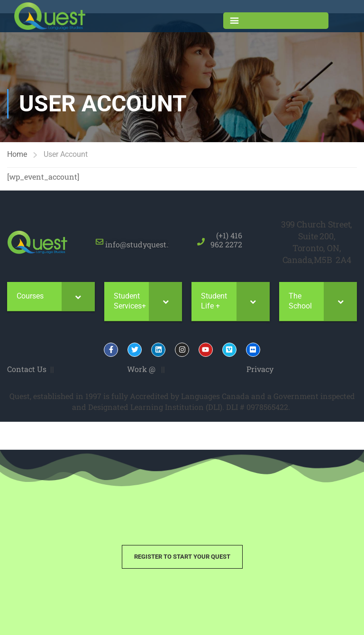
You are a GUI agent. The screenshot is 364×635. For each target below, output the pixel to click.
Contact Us (27, 369)
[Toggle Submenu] (78, 296)
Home (17, 154)
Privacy (260, 369)
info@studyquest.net (142, 240)
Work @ (141, 369)
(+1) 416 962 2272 (226, 240)
